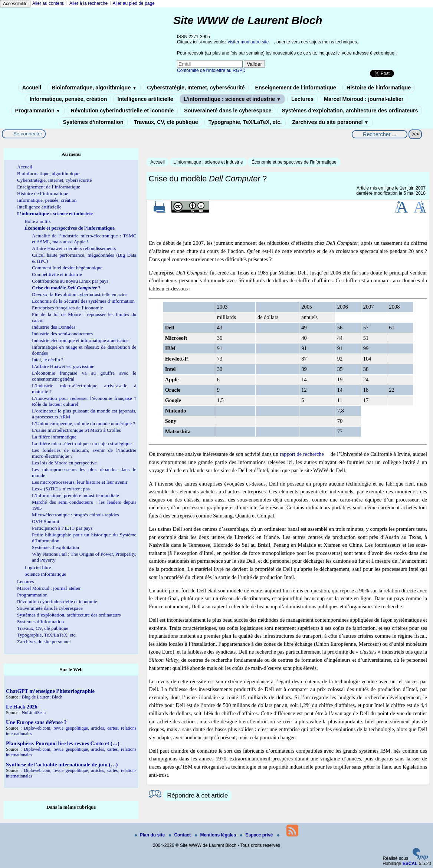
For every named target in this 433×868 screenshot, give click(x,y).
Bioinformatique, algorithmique (94, 88)
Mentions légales (216, 835)
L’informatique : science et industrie (232, 99)
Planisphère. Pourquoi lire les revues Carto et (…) (63, 743)
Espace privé (257, 835)
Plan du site (150, 835)
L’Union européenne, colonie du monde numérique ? (83, 423)
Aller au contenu (48, 3)
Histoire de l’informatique (379, 88)
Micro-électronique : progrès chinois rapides (75, 515)
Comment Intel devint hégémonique (67, 268)
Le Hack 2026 (22, 707)
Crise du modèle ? (66, 288)
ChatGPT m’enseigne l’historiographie (50, 691)
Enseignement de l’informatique (295, 88)
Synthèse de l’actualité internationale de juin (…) (62, 765)
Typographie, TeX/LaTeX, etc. (245, 122)
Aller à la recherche (88, 3)
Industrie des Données (54, 327)
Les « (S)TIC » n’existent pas (61, 489)
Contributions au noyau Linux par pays (70, 281)
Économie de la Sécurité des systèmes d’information (83, 301)
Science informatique (45, 574)
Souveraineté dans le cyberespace (228, 111)
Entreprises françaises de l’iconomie (68, 308)
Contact (180, 835)
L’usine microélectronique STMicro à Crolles (76, 430)
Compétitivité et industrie (57, 274)
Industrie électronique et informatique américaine (80, 340)
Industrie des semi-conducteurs (62, 334)
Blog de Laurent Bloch (42, 697)
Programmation (38, 111)
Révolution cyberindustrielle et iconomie (122, 111)
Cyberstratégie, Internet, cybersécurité (196, 88)
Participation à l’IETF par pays (62, 528)
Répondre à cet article (197, 795)
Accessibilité (15, 4)
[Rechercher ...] (380, 134)
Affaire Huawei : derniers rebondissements (74, 248)
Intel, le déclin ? (48, 360)
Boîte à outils (37, 221)
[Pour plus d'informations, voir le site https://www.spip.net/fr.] (420, 858)
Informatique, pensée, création (68, 99)
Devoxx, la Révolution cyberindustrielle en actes (80, 294)
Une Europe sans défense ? (36, 722)
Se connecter (28, 134)
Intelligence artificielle (145, 99)
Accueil (32, 88)
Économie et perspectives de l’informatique (294, 162)
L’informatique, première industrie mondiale (76, 495)
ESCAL (410, 864)
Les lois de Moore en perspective (64, 463)
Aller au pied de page (133, 3)
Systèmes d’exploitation (55, 547)
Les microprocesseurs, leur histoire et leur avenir (80, 482)
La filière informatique (54, 437)
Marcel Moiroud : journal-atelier (364, 99)
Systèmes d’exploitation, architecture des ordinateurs (350, 111)
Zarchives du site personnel (330, 122)
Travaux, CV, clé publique (166, 122)
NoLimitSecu (34, 713)
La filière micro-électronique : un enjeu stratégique (82, 443)
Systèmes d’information (93, 122)
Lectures (302, 99)
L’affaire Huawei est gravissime (63, 366)
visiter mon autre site (248, 42)
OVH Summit (46, 521)
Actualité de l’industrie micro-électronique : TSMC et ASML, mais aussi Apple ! (84, 239)
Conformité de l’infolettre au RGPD (211, 70)
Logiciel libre (38, 567)
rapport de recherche (302, 454)
